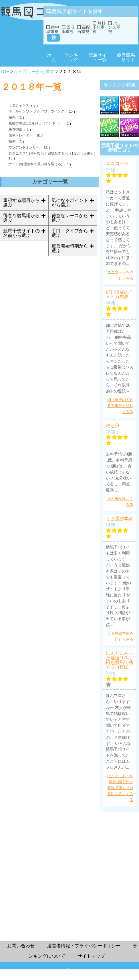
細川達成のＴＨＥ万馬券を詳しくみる (120, 406)
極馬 (12, 117)
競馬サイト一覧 (98, 58)
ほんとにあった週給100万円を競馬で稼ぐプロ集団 (120, 660)
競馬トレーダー (21, 135)
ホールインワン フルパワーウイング (36, 111)
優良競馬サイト (126, 58)
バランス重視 (115, 27)
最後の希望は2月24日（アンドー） (35, 123)
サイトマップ (91, 956)
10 (71, 112)
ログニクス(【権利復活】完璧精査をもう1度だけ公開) (50, 153)
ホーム (51, 58)
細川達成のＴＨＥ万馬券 (120, 295)
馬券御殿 (15, 129)
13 (10, 158)
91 (39, 136)
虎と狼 (113, 426)
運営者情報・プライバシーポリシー (84, 946)
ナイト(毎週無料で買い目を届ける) (35, 164)
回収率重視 (68, 29)
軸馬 (12, 141)
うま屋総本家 (120, 519)
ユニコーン (117, 163)
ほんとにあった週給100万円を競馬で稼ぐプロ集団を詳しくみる (120, 788)
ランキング (71, 58)
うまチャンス (19, 105)
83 (46, 148)
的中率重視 (53, 29)
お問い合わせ (21, 946)
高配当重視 (84, 29)
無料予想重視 (99, 27)
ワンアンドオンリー (24, 147)
